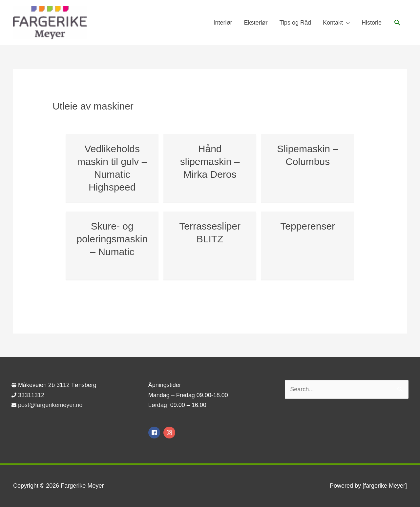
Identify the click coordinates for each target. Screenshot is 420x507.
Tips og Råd (295, 23)
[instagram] (170, 433)
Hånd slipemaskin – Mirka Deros (210, 162)
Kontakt (333, 23)
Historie (372, 23)
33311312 (31, 395)
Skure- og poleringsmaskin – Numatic (112, 239)
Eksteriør (256, 23)
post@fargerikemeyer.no (50, 405)
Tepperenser (308, 226)
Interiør (223, 23)
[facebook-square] (155, 433)
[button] (397, 22)
